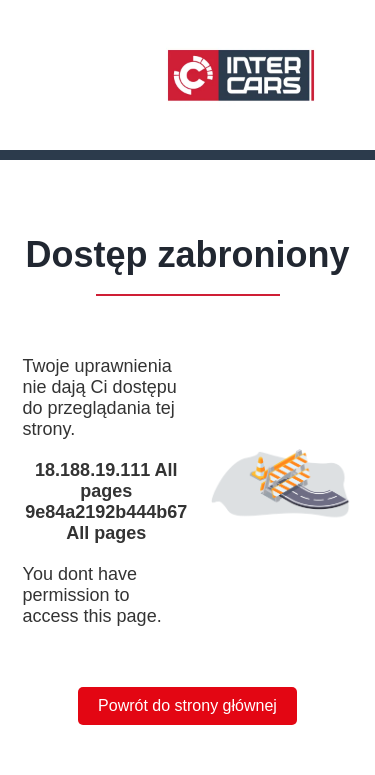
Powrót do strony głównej (187, 705)
